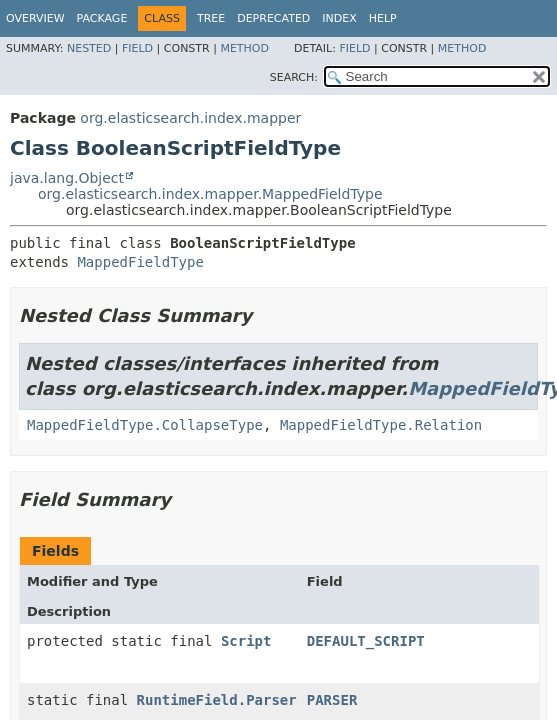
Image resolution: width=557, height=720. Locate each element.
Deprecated (273, 18)
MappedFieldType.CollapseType (145, 425)
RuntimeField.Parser (217, 700)
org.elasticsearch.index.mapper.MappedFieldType (210, 194)
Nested (89, 48)
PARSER (332, 700)
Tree (211, 18)
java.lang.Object (67, 178)
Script (246, 641)
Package (102, 18)
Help (383, 18)
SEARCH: (294, 77)
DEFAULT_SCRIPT (366, 641)
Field (137, 48)
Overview (35, 18)
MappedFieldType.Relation (381, 425)
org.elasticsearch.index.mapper (190, 118)
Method (244, 48)
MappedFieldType (140, 262)
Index (339, 18)
